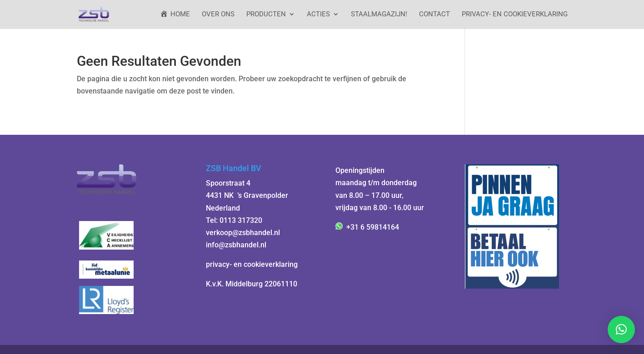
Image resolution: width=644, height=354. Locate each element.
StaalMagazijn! (379, 15)
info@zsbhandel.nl (236, 245)
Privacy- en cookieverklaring (515, 15)
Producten (266, 15)
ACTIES (318, 15)
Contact (434, 15)
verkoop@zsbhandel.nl (243, 233)
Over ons (218, 15)
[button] (621, 329)
